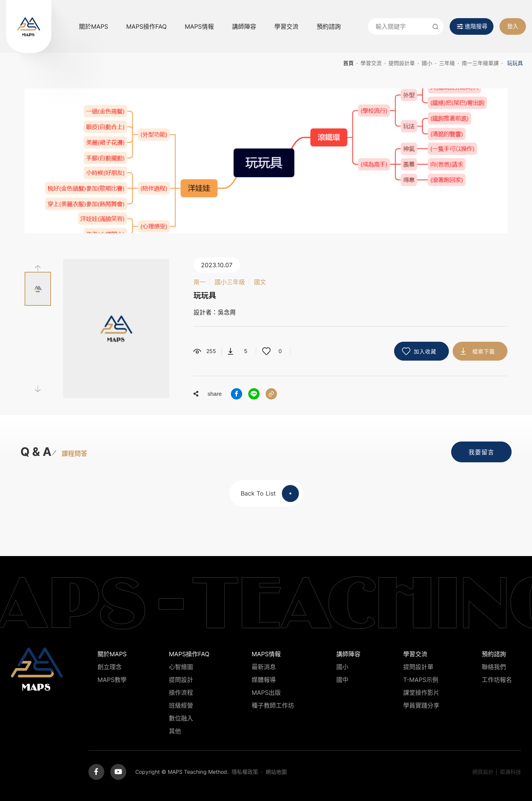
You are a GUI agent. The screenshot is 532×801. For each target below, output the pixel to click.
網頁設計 (483, 772)
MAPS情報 (199, 26)
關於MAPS (94, 26)
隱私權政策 (245, 772)
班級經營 (181, 705)
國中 (342, 680)
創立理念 (110, 667)
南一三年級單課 (480, 63)
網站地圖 (276, 772)
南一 (199, 282)
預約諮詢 (329, 26)
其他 (175, 731)
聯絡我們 (494, 667)
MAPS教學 (112, 680)
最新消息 (264, 667)
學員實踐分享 (421, 705)
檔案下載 (484, 351)
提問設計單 (402, 63)
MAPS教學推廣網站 (29, 26)
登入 (513, 26)
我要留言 (481, 452)
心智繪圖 (181, 667)
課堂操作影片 (421, 693)
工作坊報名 (497, 680)
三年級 (447, 63)
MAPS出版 (266, 693)
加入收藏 (425, 351)
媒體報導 (264, 680)
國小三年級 (230, 282)
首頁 (348, 63)
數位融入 (181, 718)
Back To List (270, 493)
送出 (435, 26)
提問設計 (181, 680)
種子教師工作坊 (273, 705)
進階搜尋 (476, 26)
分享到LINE (254, 394)
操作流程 (181, 693)
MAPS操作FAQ (146, 26)
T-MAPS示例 (421, 680)
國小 (427, 63)
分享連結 (271, 394)
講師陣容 (244, 26)
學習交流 (286, 26)
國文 (260, 282)
